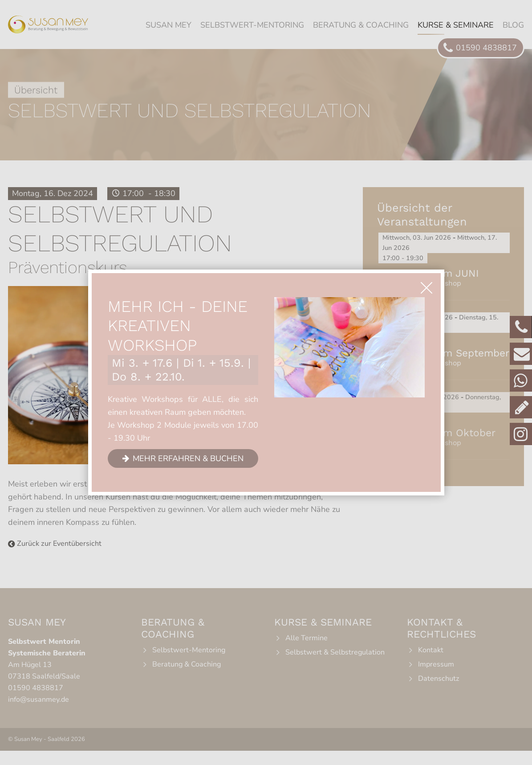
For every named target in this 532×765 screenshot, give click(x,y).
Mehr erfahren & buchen (188, 458)
